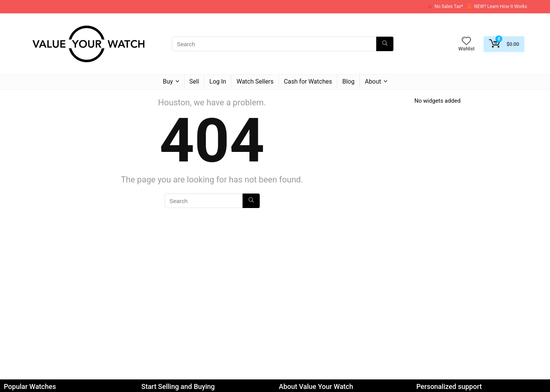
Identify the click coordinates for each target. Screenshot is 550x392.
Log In (218, 81)
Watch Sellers (255, 81)
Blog (348, 81)
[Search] (385, 44)
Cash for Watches (308, 81)
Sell (194, 81)
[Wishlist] (466, 42)
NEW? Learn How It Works (501, 6)
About (373, 81)
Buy (168, 81)
